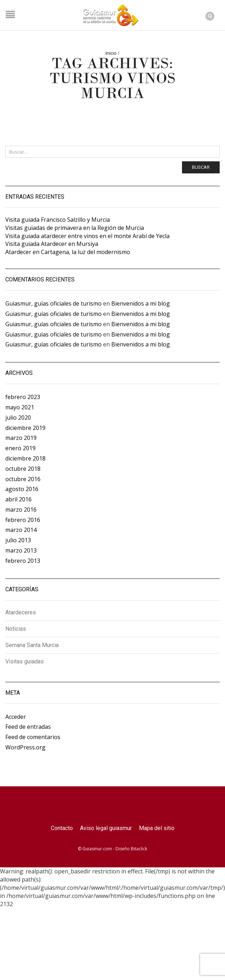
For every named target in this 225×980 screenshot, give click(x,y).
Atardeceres (21, 613)
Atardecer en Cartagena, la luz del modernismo (68, 252)
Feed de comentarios (33, 737)
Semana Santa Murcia (32, 645)
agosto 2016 (22, 489)
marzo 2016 (21, 510)
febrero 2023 (23, 397)
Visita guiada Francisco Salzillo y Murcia (58, 220)
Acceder (16, 717)
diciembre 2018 (25, 458)
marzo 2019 (21, 438)
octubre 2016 (23, 479)
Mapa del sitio (157, 828)
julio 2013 (18, 540)
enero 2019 (20, 448)
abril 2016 (18, 499)
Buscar (201, 167)
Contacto (62, 828)
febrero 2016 (23, 520)
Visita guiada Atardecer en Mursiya (52, 244)
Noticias (16, 629)
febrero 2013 (23, 561)
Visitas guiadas (25, 661)
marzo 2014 (21, 530)
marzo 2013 (21, 550)
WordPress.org (25, 747)
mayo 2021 (20, 407)
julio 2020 (18, 418)
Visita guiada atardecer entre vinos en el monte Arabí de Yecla (87, 236)
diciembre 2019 (25, 428)
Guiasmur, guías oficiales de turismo (53, 303)
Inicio (111, 53)
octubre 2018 (23, 469)
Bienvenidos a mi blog (141, 303)
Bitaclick (139, 849)
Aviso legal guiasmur (106, 828)
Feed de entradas (28, 727)
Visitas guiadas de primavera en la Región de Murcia (75, 228)
